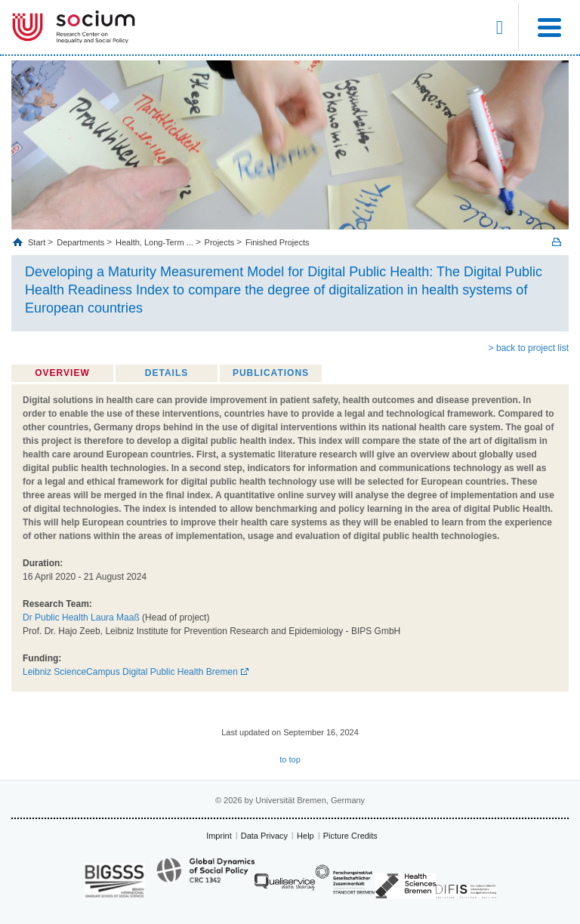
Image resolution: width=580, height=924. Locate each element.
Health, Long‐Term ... (154, 242)
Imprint (219, 836)
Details (167, 373)
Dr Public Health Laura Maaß (81, 618)
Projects (220, 242)
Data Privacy (264, 836)
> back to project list (529, 348)
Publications (271, 373)
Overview (62, 373)
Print (557, 242)
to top (290, 759)
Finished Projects (277, 242)
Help (305, 836)
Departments (80, 242)
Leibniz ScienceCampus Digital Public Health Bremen (130, 672)
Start (38, 242)
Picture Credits (350, 836)
